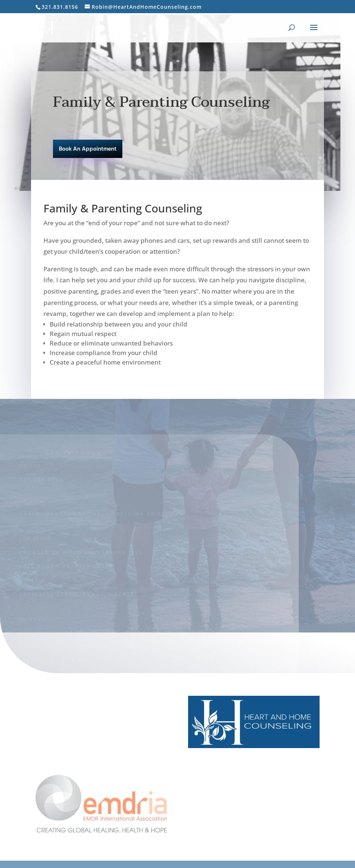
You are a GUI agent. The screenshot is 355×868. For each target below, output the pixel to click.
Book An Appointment (88, 149)
